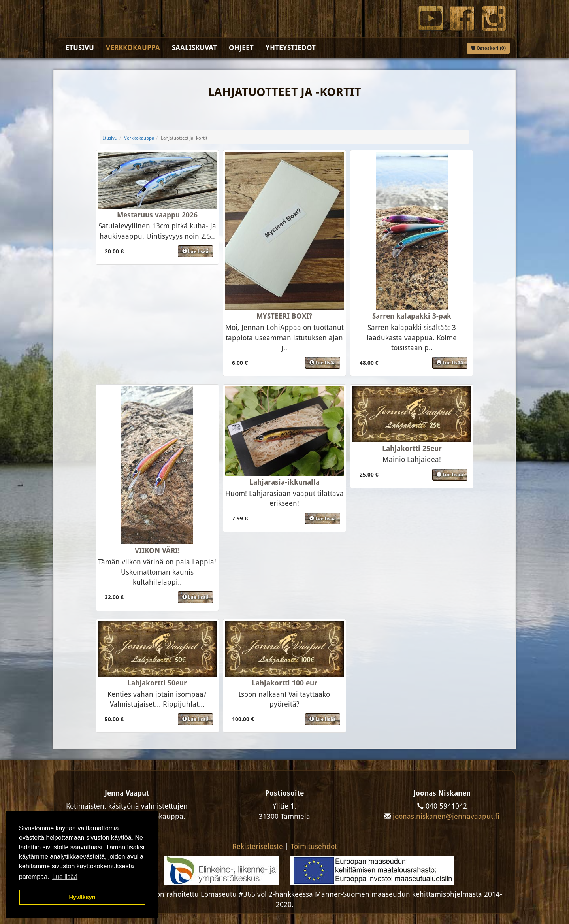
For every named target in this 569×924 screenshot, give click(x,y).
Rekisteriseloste (258, 846)
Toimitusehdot (314, 846)
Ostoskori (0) (488, 48)
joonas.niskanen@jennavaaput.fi (446, 816)
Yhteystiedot (291, 48)
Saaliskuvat (194, 48)
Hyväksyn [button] (82, 897)
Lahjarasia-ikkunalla (284, 482)
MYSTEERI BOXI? (284, 316)
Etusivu (80, 48)
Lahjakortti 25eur (412, 448)
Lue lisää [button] (65, 877)
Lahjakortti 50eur (157, 683)
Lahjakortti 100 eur (284, 683)
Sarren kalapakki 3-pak (412, 316)
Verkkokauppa (133, 48)
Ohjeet (241, 48)
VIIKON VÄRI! (157, 550)
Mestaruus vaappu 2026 (157, 215)
